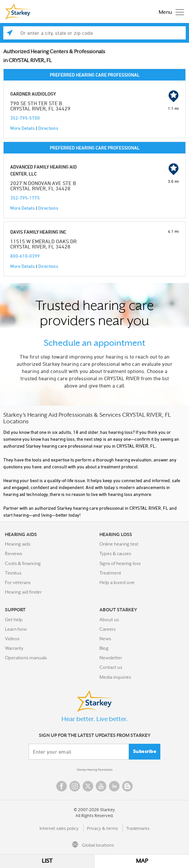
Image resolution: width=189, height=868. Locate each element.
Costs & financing (23, 563)
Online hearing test (119, 544)
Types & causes (115, 553)
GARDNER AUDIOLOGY (33, 94)
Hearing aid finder (23, 592)
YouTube (101, 786)
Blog (104, 648)
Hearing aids (18, 544)
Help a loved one (117, 582)
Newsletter (111, 658)
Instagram (75, 786)
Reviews (13, 553)
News (105, 639)
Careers (108, 629)
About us (109, 620)
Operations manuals (26, 658)
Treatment (110, 573)
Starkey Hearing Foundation (95, 770)
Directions (48, 128)
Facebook (62, 786)
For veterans (18, 582)
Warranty (14, 648)
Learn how (16, 629)
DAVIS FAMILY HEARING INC (38, 232)
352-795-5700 (25, 118)
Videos (12, 639)
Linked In (114, 786)
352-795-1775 (25, 198)
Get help (14, 620)
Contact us (111, 667)
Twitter (88, 786)
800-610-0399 (25, 256)
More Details (23, 128)
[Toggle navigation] (170, 12)
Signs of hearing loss (120, 563)
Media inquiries (115, 677)
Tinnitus (13, 573)
